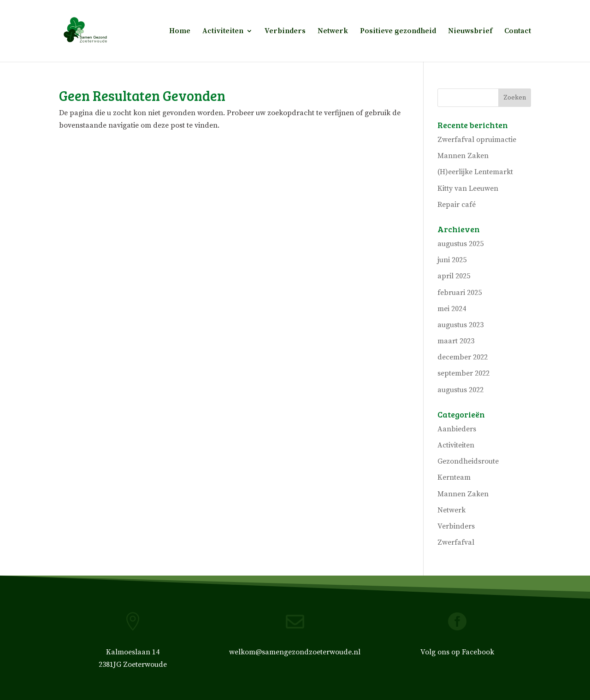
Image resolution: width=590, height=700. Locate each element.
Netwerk (333, 32)
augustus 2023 (460, 325)
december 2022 (463, 357)
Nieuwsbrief (470, 32)
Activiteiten (223, 32)
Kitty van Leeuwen (468, 188)
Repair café (457, 205)
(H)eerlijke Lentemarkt (475, 172)
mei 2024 (452, 309)
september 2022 (463, 373)
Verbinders (285, 32)
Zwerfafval (456, 542)
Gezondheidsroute (468, 461)
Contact (518, 32)
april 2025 (454, 276)
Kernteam (454, 477)
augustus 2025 (460, 244)
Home (180, 32)
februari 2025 (460, 293)
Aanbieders (457, 429)
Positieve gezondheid (398, 32)
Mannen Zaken (463, 156)
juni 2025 (452, 260)
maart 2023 (456, 341)
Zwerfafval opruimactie (477, 140)
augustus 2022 (460, 390)
